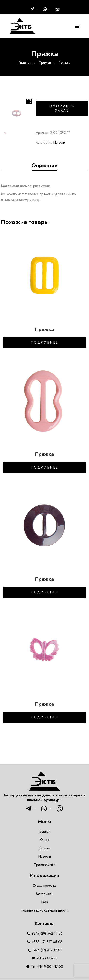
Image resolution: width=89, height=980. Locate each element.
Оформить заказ (62, 108)
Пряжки (45, 63)
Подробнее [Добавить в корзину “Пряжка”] (45, 342)
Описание (44, 165)
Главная (25, 63)
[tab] (44, 165)
